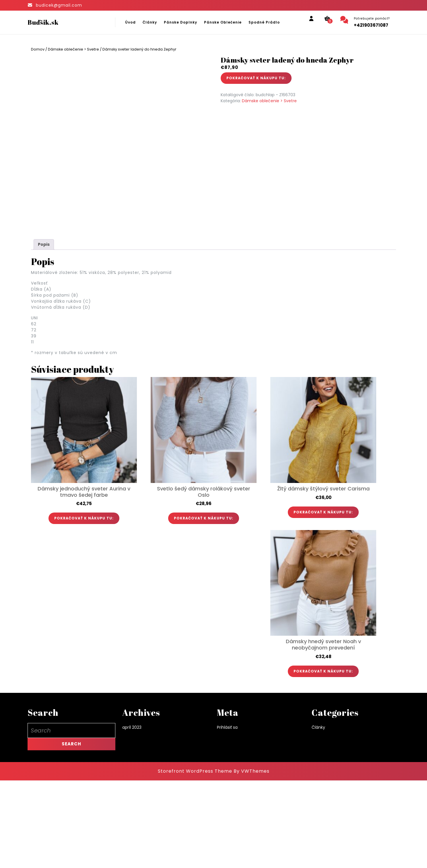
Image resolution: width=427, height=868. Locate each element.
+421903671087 (371, 25)
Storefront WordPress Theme (195, 859)
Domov (38, 49)
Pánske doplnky (180, 22)
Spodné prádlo (264, 22)
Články (150, 22)
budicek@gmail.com (59, 5)
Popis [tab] (44, 332)
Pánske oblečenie (223, 22)
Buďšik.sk (43, 22)
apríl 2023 (132, 815)
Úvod (130, 22)
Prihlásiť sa (227, 815)
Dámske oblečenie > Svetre (73, 49)
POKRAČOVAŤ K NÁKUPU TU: (256, 78)
